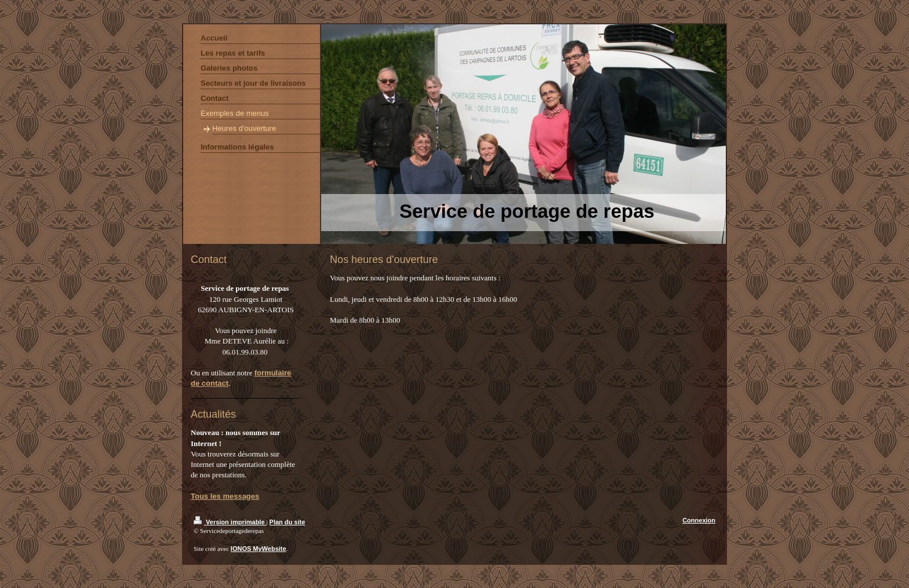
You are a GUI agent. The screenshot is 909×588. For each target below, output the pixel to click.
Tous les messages (225, 496)
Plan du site (288, 522)
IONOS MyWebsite (259, 549)
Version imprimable (230, 522)
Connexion (699, 520)
